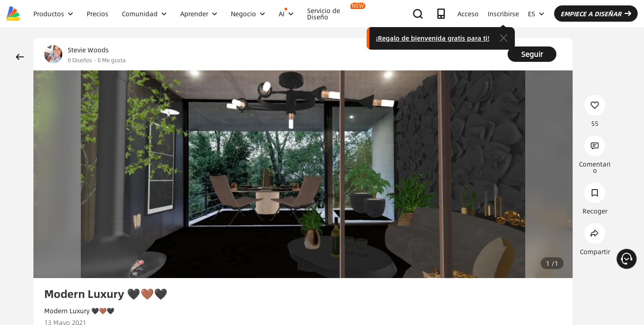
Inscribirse (503, 14)
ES (536, 14)
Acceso (468, 14)
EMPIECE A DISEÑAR (596, 14)
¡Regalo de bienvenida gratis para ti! (433, 38)
